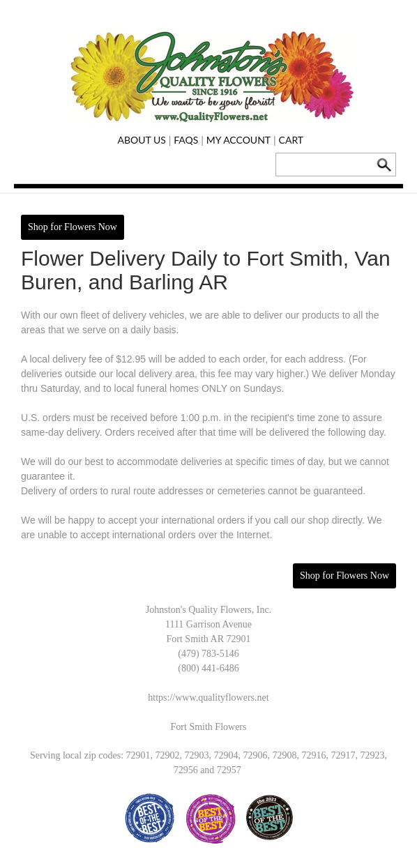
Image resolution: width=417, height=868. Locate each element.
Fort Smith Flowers (209, 727)
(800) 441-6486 (208, 668)
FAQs (186, 140)
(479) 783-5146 (208, 654)
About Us (141, 140)
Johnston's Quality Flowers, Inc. (208, 610)
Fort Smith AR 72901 (209, 639)
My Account (238, 140)
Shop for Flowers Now (73, 227)
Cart (291, 140)
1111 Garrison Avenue (208, 624)
